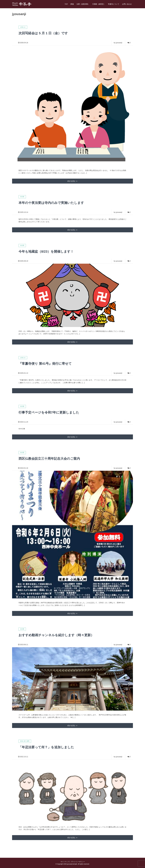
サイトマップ (65, 862)
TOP (66, 4)
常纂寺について (114, 4)
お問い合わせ (127, 4)
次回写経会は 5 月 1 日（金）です (43, 33)
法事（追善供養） (83, 4)
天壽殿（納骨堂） (99, 4)
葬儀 (72, 4)
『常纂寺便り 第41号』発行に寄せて (45, 364)
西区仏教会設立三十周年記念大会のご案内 (49, 459)
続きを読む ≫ (72, 181)
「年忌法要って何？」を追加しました (46, 747)
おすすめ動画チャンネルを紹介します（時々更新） (56, 635)
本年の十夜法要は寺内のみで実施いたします (51, 203)
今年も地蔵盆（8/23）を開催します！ (46, 252)
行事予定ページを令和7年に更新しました (49, 412)
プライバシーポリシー (78, 862)
